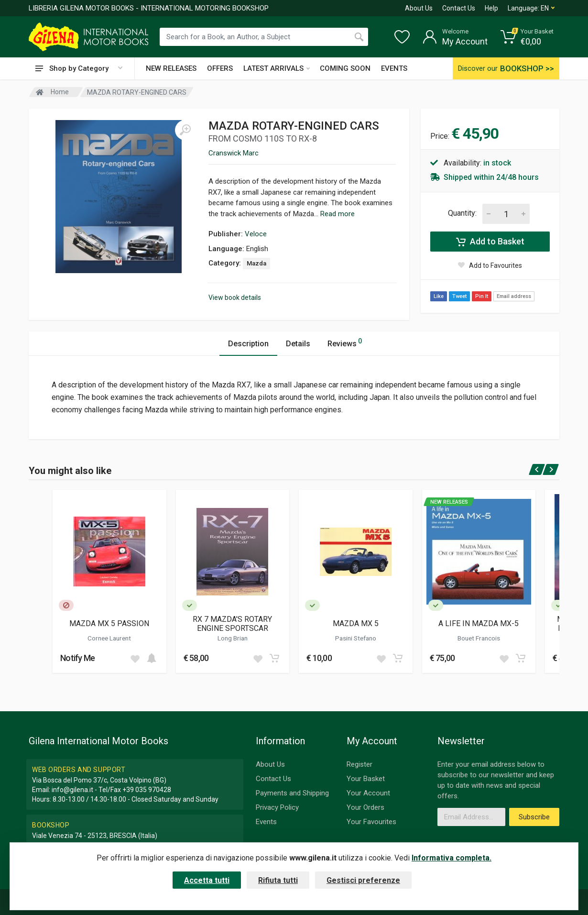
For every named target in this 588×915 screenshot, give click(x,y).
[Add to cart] (152, 658)
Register (359, 764)
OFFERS (220, 68)
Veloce (256, 234)
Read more (338, 214)
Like (439, 296)
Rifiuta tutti (278, 880)
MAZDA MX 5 (356, 623)
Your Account (368, 793)
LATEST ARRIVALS (277, 68)
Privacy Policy (277, 807)
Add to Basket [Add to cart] (490, 242)
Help (491, 8)
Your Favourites (371, 822)
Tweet (459, 296)
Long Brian (233, 638)
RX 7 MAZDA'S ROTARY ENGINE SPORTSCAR (232, 624)
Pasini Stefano (356, 638)
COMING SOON (345, 68)
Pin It (482, 296)
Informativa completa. (452, 858)
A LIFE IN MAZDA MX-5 (479, 623)
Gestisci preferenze (363, 880)
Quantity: (462, 213)
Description (248, 344)
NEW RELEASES (171, 68)
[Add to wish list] (135, 658)
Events (266, 822)
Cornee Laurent (109, 638)
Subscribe (534, 817)
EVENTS (394, 68)
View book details (235, 298)
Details (298, 344)
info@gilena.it (72, 790)
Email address (514, 296)
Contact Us (459, 8)
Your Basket (366, 779)
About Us (419, 8)
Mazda (256, 263)
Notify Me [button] (78, 658)
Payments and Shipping (292, 793)
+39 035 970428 (147, 790)
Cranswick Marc (234, 153)
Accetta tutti (207, 880)
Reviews (345, 342)
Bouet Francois (479, 638)
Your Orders (365, 807)
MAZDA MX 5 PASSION (109, 623)
